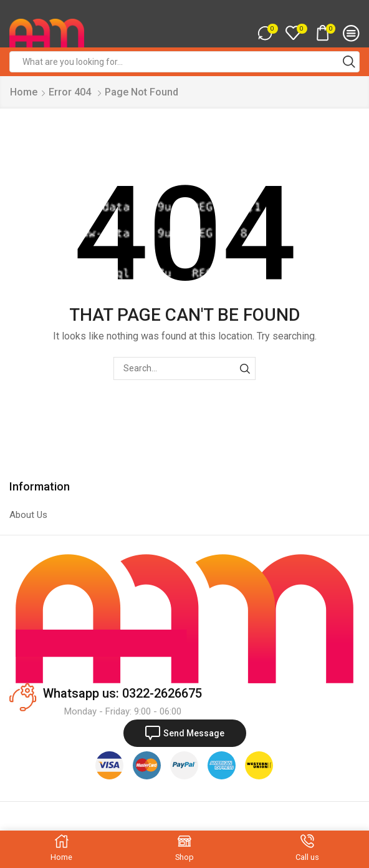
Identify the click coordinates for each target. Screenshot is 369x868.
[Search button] (349, 62)
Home (24, 92)
